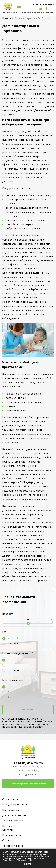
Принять (27, 864)
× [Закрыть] (52, 858)
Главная (6, 18)
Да (9, 660)
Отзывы (7, 840)
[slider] (28, 623)
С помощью (14, 670)
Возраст (7, 614)
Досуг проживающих (15, 815)
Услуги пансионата (13, 821)
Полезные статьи (12, 835)
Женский (13, 638)
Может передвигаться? (17, 653)
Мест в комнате (13, 680)
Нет (9, 665)
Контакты (8, 830)
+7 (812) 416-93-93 (43, 4)
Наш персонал (10, 810)
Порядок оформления (15, 805)
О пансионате (10, 799)
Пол (5, 632)
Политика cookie (25, 860)
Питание (7, 826)
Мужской (13, 643)
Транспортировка (13, 846)
